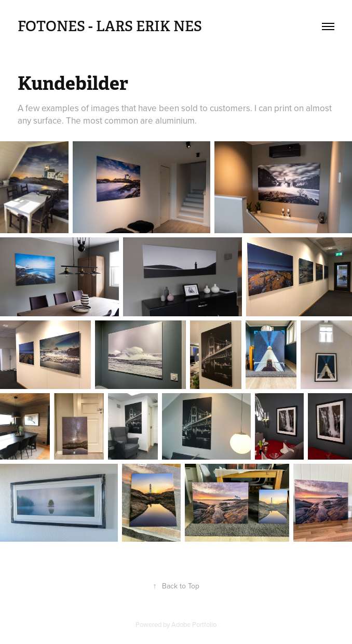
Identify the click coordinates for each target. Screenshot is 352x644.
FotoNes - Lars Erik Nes (110, 26)
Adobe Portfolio (194, 624)
